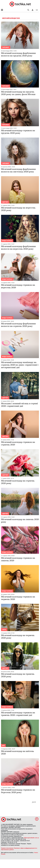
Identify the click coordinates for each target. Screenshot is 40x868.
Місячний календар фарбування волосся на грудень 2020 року (18, 54)
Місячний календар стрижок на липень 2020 (18, 559)
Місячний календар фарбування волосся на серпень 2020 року (18, 325)
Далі (34, 802)
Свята (4, 630)
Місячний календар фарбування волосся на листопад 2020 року (18, 170)
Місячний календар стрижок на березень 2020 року (18, 791)
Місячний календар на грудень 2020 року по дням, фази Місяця (18, 93)
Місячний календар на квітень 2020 (17, 752)
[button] (33, 10)
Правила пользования (7, 848)
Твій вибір (6, 47)
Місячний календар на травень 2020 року (18, 675)
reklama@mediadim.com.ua (31, 838)
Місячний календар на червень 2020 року (18, 637)
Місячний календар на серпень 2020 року (18, 482)
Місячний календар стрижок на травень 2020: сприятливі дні (18, 714)
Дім (3, 745)
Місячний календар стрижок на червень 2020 (18, 598)
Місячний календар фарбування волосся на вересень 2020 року (18, 248)
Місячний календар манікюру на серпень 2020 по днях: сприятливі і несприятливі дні (20, 365)
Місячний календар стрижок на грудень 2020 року (18, 132)
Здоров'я (5, 202)
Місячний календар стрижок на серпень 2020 (18, 443)
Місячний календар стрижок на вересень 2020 (18, 286)
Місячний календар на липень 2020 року (20, 521)
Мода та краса (7, 241)
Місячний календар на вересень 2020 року (18, 209)
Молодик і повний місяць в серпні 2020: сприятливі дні (19, 405)
